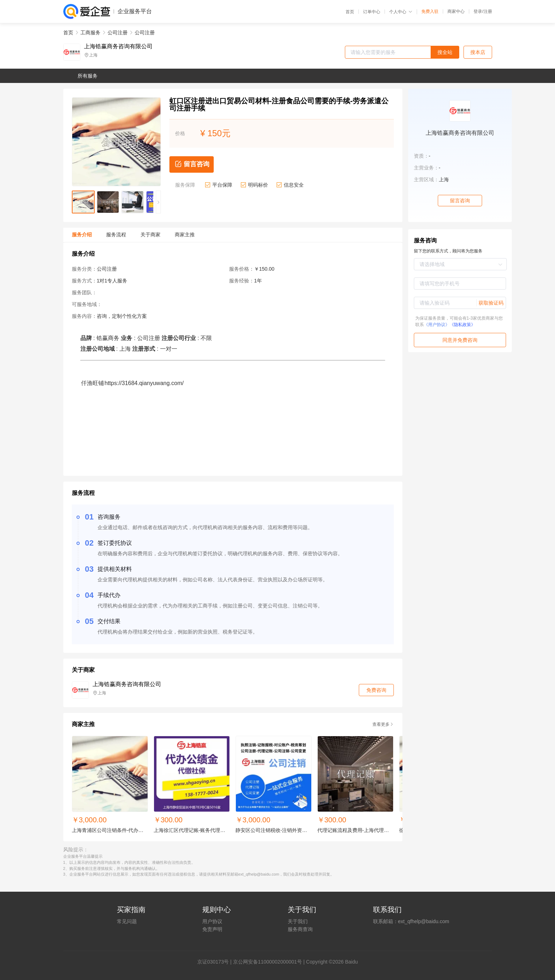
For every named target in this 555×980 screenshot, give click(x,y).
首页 (350, 12)
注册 (488, 11)
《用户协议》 (437, 325)
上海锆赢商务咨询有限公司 (118, 46)
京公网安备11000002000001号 (267, 962)
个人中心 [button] (401, 12)
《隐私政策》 (462, 325)
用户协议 (212, 921)
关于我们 (298, 921)
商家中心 (456, 11)
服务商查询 (300, 929)
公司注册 (118, 33)
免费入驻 (430, 11)
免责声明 (212, 929)
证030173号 (216, 962)
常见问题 (127, 921)
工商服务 (90, 33)
